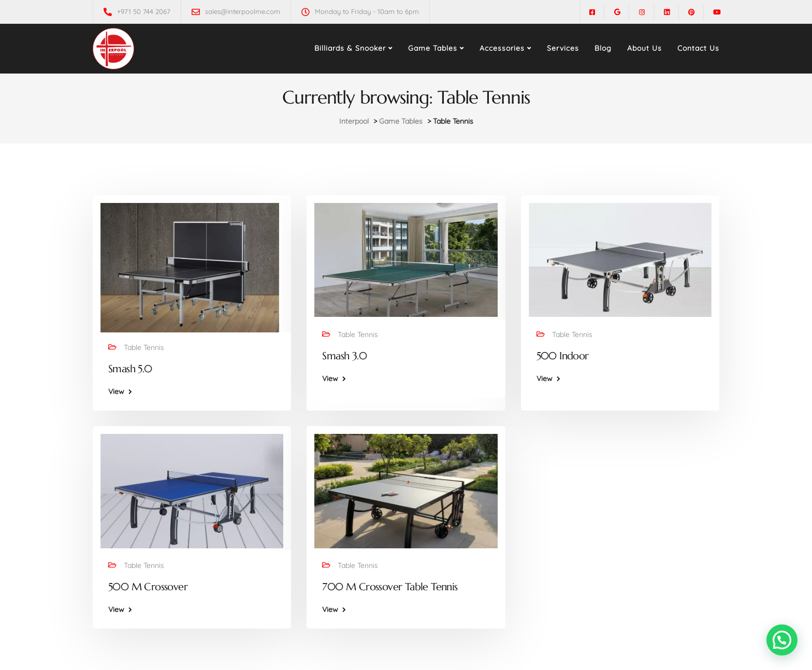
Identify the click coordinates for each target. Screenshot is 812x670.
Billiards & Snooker (350, 48)
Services (563, 48)
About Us (644, 48)
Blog (603, 48)
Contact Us (698, 48)
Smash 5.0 (130, 369)
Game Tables (433, 48)
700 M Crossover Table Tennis (390, 587)
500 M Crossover (148, 587)
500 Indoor (563, 356)
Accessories (502, 48)
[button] (782, 640)
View (116, 391)
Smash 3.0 (344, 356)
